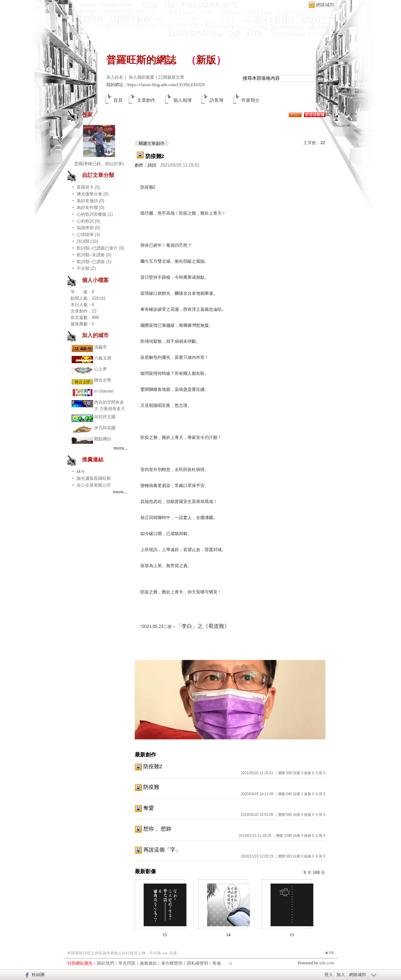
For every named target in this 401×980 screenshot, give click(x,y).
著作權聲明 (172, 963)
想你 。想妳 (157, 829)
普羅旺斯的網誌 (141, 60)
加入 (341, 975)
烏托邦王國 (105, 417)
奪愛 (149, 808)
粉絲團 (38, 975)
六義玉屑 (103, 358)
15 (165, 935)
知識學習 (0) (88, 228)
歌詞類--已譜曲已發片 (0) (101, 248)
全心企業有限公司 (94, 485)
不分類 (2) (86, 268)
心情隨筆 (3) (88, 235)
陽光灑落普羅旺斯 (94, 478)
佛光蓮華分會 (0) (93, 194)
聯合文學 (103, 380)
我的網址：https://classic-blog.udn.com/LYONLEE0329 (156, 85)
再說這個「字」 (162, 850)
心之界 (101, 369)
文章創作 (146, 100)
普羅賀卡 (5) (88, 187)
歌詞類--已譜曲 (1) (94, 262)
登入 (329, 975)
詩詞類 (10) (88, 241)
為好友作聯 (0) (91, 208)
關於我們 (106, 963)
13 (292, 935)
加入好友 (115, 77)
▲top (329, 952)
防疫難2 (155, 156)
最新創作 (145, 754)
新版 (206, 60)
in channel (104, 391)
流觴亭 (101, 347)
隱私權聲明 (197, 963)
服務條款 (148, 963)
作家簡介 (251, 100)
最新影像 (145, 871)
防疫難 (151, 787)
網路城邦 (325, 5)
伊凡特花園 (105, 428)
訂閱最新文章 (171, 77)
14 (228, 935)
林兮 (81, 472)
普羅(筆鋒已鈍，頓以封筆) (99, 164)
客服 (217, 963)
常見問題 (127, 963)
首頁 (118, 100)
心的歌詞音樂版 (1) (95, 214)
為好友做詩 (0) (91, 201)
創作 (139, 165)
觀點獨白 (103, 439)
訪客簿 (217, 100)
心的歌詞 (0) (88, 221)
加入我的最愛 (142, 77)
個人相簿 (182, 100)
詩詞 (152, 165)
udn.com (327, 963)
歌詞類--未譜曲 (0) (94, 255)
